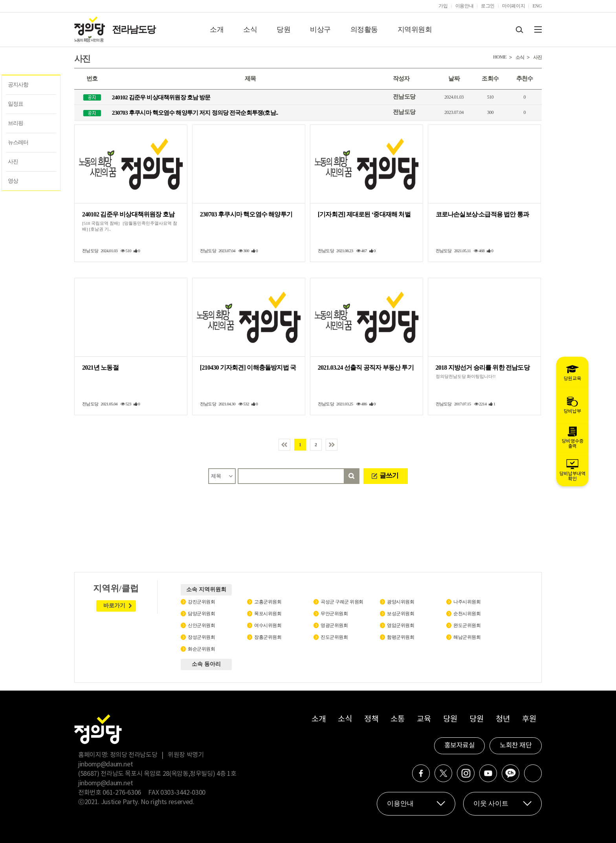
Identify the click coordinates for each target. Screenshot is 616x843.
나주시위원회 (467, 602)
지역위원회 (415, 29)
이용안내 (465, 6)
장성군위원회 (201, 637)
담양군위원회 (201, 614)
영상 (13, 181)
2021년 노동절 (100, 367)
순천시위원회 (467, 614)
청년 (503, 719)
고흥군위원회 (268, 602)
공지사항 (18, 85)
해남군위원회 (467, 637)
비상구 (320, 29)
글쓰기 (389, 476)
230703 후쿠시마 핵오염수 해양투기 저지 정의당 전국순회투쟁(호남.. (195, 113)
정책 (371, 719)
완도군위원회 (467, 625)
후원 (529, 719)
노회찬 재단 (516, 746)
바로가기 (114, 606)
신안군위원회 (201, 625)
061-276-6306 (122, 793)
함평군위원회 (401, 637)
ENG (537, 6)
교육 (424, 719)
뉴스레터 (18, 142)
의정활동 (364, 29)
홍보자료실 (460, 746)
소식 (250, 29)
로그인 (488, 6)
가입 (443, 6)
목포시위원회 (268, 614)
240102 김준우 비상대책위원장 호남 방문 (161, 97)
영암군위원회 (401, 625)
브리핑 (16, 123)
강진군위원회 (201, 602)
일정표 (16, 104)
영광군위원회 (334, 625)
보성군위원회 (401, 614)
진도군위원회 (334, 637)
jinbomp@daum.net (105, 764)
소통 (397, 719)
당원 (283, 29)
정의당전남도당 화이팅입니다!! (466, 376)
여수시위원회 (268, 625)
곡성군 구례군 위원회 (342, 602)
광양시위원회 (401, 602)
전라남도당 (134, 29)
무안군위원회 (334, 614)
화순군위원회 (201, 649)
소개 (217, 29)
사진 (13, 162)
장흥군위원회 (268, 637)
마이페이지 (513, 6)
